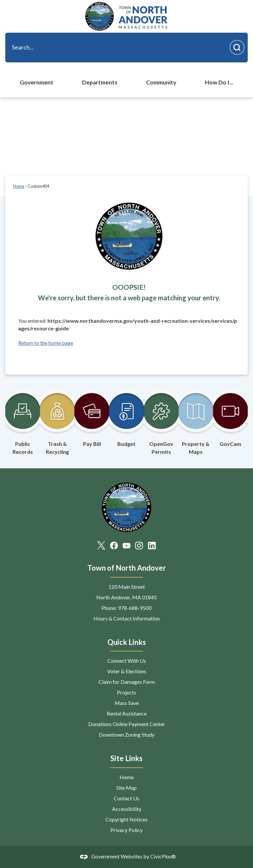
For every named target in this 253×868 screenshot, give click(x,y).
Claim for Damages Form (127, 682)
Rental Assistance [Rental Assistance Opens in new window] (127, 713)
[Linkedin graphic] (152, 545)
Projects (126, 692)
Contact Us (126, 798)
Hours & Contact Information (127, 618)
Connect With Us (127, 661)
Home (19, 186)
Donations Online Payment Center (127, 724)
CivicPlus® (163, 856)
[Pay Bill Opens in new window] (92, 415)
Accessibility (127, 809)
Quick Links (127, 642)
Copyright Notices (126, 819)
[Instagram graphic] (139, 545)
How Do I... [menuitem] (219, 82)
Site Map (126, 788)
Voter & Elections (127, 671)
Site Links (126, 758)
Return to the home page (46, 343)
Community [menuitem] (161, 82)
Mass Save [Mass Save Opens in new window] (127, 703)
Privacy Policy (126, 830)
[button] (237, 47)
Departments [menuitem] (100, 82)
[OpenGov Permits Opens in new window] (161, 419)
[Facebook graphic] (114, 545)
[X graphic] (101, 545)
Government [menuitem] (37, 82)
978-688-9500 (135, 608)
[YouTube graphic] (126, 545)
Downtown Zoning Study (127, 734)
